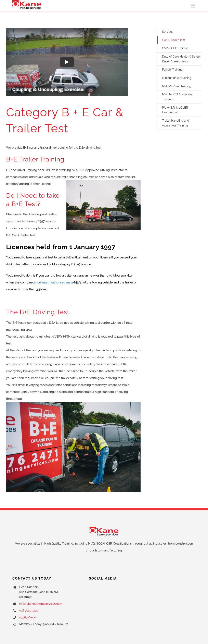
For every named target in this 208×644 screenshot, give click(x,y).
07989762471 (28, 617)
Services (168, 32)
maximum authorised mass (54, 282)
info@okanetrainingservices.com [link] (41, 604)
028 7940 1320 (29, 610)
